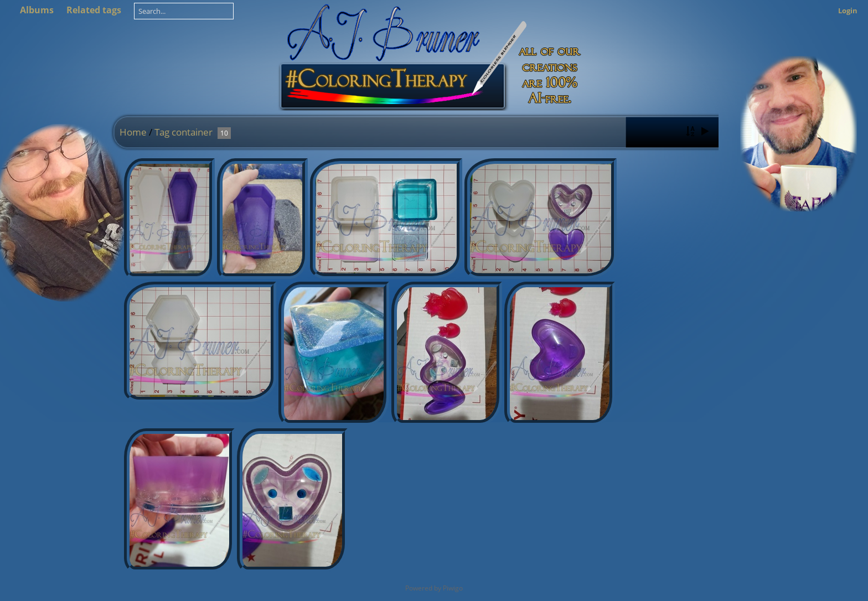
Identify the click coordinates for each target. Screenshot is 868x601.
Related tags (94, 10)
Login (848, 11)
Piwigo (453, 588)
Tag (162, 132)
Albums (37, 10)
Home (133, 132)
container (192, 132)
